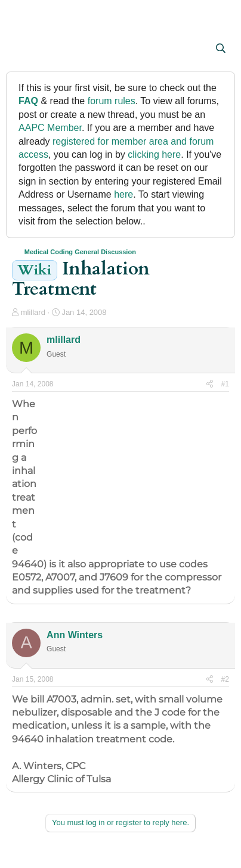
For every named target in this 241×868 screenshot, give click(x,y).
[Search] (220, 49)
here (123, 194)
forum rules (112, 101)
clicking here (154, 154)
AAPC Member (50, 128)
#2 (225, 679)
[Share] (210, 384)
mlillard (33, 312)
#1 (225, 384)
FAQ (28, 101)
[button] (22, 49)
